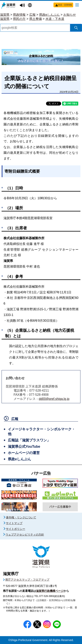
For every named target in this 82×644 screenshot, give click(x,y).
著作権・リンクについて (21, 517)
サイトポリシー (16, 529)
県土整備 (36, 19)
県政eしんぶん (49, 15)
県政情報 (19, 15)
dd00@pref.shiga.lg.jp (54, 399)
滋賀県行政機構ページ (50, 591)
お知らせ (70, 15)
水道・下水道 (55, 19)
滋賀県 (5, 15)
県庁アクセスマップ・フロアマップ (27, 580)
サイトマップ (14, 523)
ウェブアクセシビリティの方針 (25, 535)
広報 (32, 15)
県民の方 (19, 19)
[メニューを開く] (77, 5)
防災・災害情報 (65, 5)
